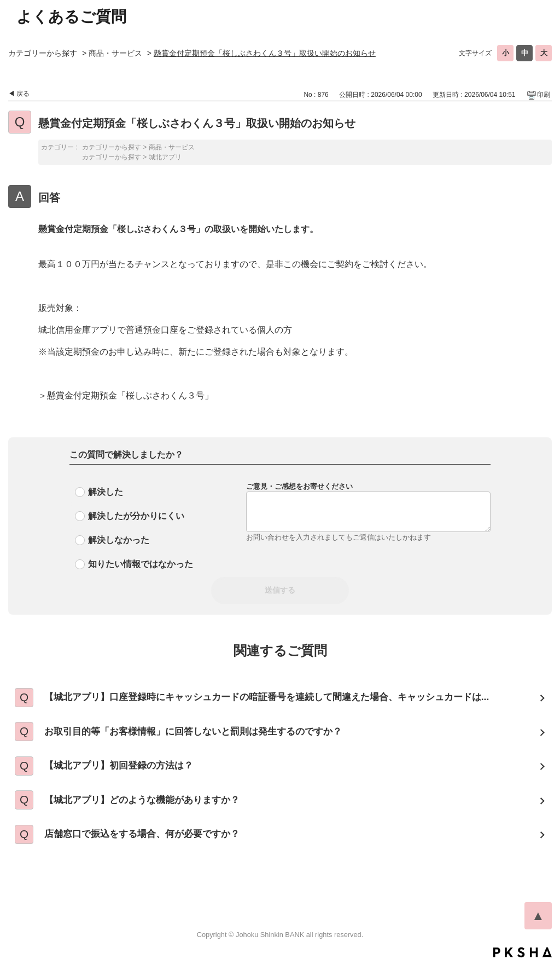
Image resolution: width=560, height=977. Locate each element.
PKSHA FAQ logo (523, 964)
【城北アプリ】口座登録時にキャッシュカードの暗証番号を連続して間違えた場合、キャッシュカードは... (283, 698)
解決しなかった (119, 540)
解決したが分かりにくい (136, 516)
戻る (23, 94)
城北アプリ (165, 157)
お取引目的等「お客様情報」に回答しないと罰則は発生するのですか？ (205, 735)
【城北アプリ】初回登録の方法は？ (126, 772)
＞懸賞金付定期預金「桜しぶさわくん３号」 (126, 395)
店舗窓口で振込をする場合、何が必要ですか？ (151, 845)
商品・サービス (115, 53)
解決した (106, 492)
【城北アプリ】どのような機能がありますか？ (151, 808)
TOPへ (538, 928)
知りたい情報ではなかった (141, 564)
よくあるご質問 (71, 17)
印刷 (544, 95)
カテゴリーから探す (43, 53)
